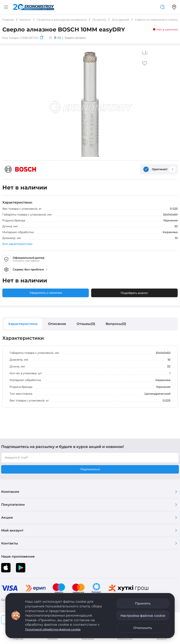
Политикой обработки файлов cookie (53, 629)
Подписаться (90, 469)
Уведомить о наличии (46, 293)
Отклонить (143, 628)
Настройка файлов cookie (143, 616)
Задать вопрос (75, 38)
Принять (143, 603)
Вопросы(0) (116, 324)
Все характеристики (17, 244)
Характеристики (23, 324)
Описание (57, 324)
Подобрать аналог (134, 293)
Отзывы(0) (86, 324)
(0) (59, 38)
